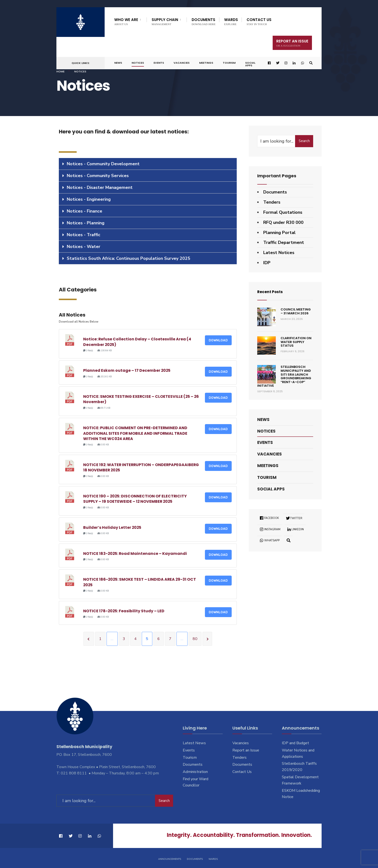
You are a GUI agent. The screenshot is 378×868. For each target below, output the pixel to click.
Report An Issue (292, 43)
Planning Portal (279, 233)
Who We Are (126, 21)
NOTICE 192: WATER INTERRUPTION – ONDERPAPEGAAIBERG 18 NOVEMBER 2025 (142, 467)
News (118, 63)
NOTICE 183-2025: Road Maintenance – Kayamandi (135, 554)
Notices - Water (84, 247)
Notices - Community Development (103, 164)
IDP (267, 263)
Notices (138, 63)
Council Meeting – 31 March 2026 (296, 311)
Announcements (170, 858)
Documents (204, 21)
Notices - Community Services (98, 176)
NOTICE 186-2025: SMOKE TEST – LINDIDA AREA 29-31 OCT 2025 (140, 582)
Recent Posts (272, 292)
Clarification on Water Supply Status (296, 342)
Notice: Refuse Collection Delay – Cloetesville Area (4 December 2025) (137, 342)
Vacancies (182, 63)
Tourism (229, 63)
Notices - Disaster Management (100, 187)
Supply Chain (165, 21)
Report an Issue (246, 750)
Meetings (206, 63)
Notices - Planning (86, 223)
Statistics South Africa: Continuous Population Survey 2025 (128, 258)
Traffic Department (284, 242)
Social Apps (250, 64)
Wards (231, 21)
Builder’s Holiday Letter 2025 (112, 527)
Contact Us (259, 21)
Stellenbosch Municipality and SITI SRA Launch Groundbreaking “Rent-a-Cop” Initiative (284, 376)
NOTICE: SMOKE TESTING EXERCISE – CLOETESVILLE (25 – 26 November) (141, 399)
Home (61, 71)
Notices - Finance (84, 211)
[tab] (148, 164)
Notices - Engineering (89, 199)
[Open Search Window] (310, 63)
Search (304, 141)
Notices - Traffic (84, 235)
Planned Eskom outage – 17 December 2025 (127, 370)
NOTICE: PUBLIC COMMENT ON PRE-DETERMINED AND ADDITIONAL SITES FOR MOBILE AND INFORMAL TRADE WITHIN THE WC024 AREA (136, 433)
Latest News (194, 743)
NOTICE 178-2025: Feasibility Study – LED (124, 611)
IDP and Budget (295, 743)
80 (195, 639)
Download (218, 340)
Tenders (272, 202)
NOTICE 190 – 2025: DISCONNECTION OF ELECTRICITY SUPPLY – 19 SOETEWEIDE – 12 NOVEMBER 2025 (135, 499)
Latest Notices (279, 253)
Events (159, 63)
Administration (195, 772)
